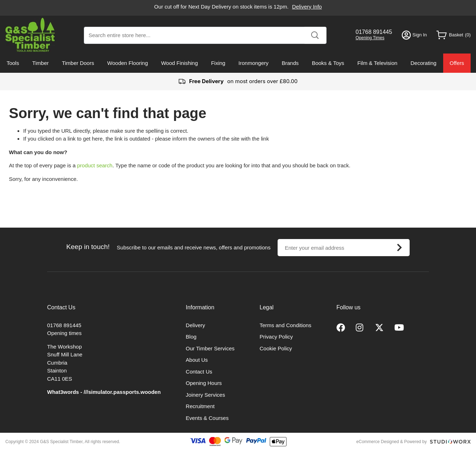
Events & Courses (207, 418)
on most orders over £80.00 (238, 82)
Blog (191, 337)
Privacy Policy (276, 337)
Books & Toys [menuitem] (328, 63)
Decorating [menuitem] (424, 63)
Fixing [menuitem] (218, 63)
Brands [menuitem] (290, 63)
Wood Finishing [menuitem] (179, 63)
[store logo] (30, 35)
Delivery (196, 325)
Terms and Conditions (286, 325)
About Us (197, 360)
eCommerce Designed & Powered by (392, 442)
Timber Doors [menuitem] (78, 63)
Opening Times (370, 38)
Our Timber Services (210, 348)
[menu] (238, 63)
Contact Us (199, 372)
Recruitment (200, 406)
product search (95, 165)
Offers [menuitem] (457, 63)
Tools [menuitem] (13, 63)
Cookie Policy (276, 348)
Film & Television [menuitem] (377, 63)
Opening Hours (204, 383)
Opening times (64, 333)
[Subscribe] (399, 248)
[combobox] (205, 35)
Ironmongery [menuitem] (253, 63)
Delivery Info (307, 7)
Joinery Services (206, 395)
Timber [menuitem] (40, 63)
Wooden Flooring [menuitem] (128, 63)
